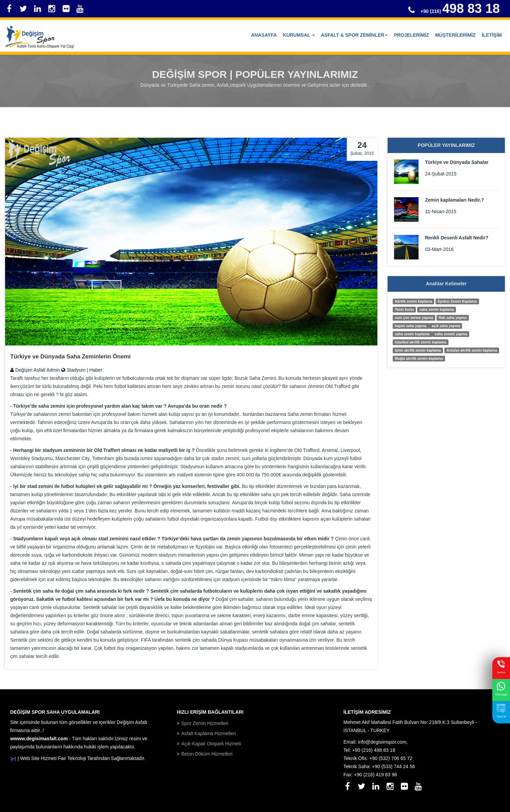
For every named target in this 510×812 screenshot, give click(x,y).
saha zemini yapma (451, 334)
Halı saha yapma (453, 318)
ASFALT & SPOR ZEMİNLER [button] (354, 35)
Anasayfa (264, 35)
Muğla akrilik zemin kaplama (419, 358)
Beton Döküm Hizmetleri (207, 754)
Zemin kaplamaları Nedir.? (455, 200)
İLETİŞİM (492, 35)
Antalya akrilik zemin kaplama (472, 350)
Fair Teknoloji (72, 758)
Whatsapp (501, 689)
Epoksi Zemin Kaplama (457, 301)
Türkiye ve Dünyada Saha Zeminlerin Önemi (70, 357)
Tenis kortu (404, 309)
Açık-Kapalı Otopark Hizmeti (211, 744)
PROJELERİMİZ (411, 35)
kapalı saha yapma (411, 326)
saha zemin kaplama (437, 309)
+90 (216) (460, 11)
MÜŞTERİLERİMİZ (455, 35)
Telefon (501, 667)
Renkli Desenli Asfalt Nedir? (457, 238)
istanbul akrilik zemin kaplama (420, 342)
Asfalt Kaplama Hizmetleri (208, 733)
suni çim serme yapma (414, 318)
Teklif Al (501, 711)
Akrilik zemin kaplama (413, 301)
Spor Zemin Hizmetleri (205, 723)
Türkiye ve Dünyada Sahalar (457, 162)
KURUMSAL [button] (299, 35)
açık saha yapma (446, 326)
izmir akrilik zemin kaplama (418, 350)
